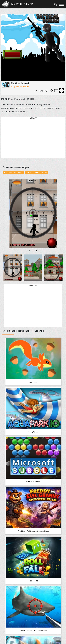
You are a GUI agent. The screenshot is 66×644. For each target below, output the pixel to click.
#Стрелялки (16, 87)
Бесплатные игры (13, 172)
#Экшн (26, 87)
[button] (13, 268)
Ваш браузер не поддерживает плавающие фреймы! (33, 48)
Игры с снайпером (36, 172)
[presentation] (30, 251)
